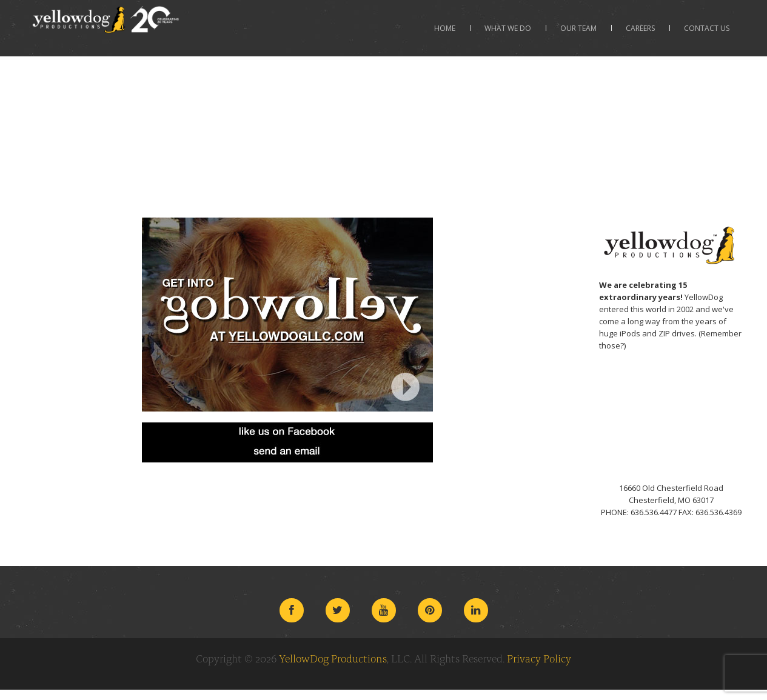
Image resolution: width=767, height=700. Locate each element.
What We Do (508, 28)
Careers (640, 28)
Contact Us (707, 28)
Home (445, 28)
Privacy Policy (539, 658)
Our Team (578, 28)
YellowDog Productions (333, 658)
